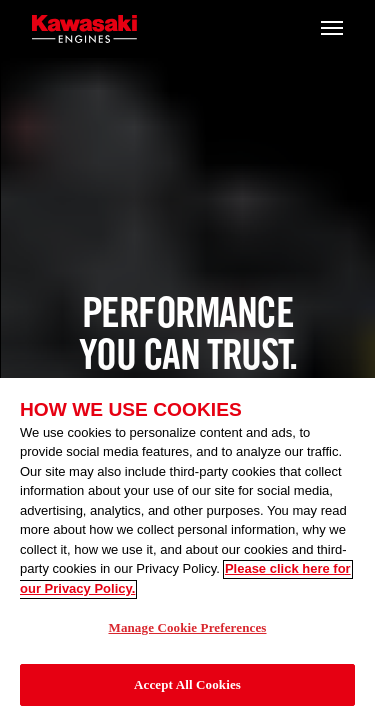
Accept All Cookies (187, 688)
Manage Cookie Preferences (187, 631)
